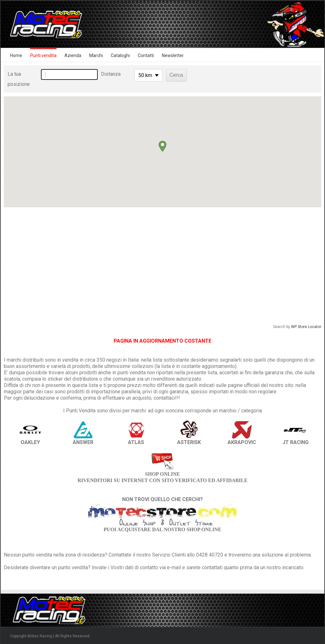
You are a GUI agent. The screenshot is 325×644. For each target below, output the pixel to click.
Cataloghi (120, 55)
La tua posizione (19, 79)
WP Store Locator (306, 327)
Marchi (96, 55)
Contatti (146, 55)
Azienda (73, 55)
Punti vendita (43, 55)
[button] (162, 146)
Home (16, 55)
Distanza (111, 74)
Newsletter (173, 55)
